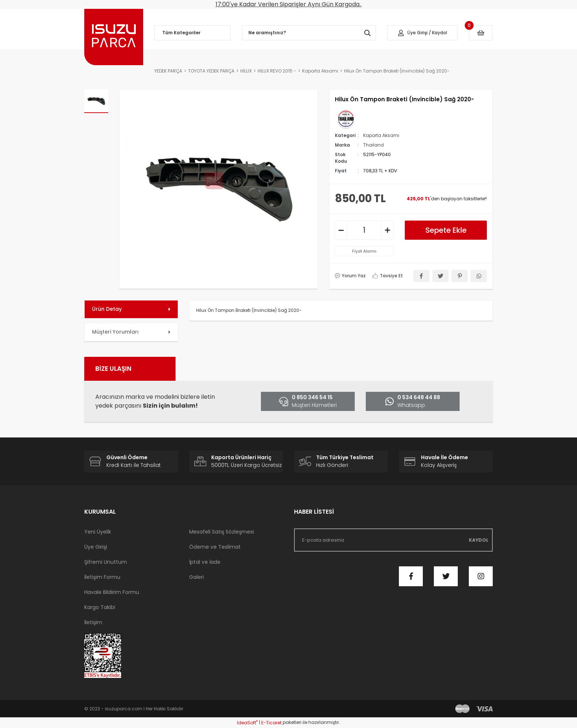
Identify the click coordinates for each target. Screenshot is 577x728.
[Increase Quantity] (387, 230)
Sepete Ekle (446, 230)
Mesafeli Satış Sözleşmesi (222, 532)
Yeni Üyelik (98, 532)
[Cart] (481, 33)
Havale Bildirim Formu (112, 592)
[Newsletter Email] (393, 540)
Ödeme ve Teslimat (215, 547)
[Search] (309, 33)
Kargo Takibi (100, 607)
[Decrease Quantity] (341, 230)
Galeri (197, 577)
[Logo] (114, 37)
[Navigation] (192, 33)
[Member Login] (422, 33)
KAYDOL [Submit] (479, 540)
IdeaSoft (247, 723)
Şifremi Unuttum (106, 562)
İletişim (93, 622)
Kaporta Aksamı (381, 135)
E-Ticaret (271, 723)
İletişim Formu (102, 577)
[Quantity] (364, 230)
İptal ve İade (205, 562)
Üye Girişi (96, 547)
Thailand (374, 145)
